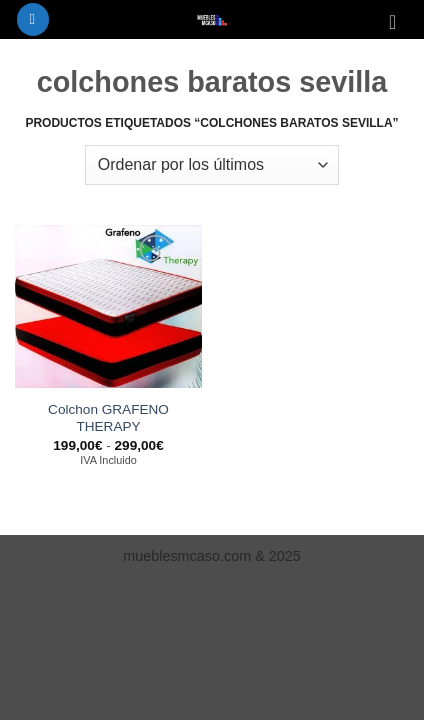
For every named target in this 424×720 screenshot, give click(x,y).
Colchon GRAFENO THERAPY (108, 418)
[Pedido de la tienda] (212, 165)
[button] (33, 19)
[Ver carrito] (399, 22)
